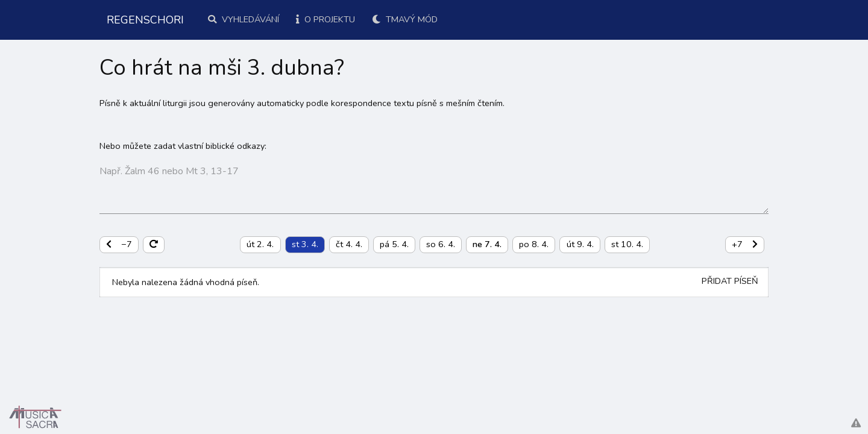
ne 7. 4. (487, 244)
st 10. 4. (627, 244)
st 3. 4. (305, 244)
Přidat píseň (730, 281)
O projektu (325, 19)
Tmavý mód (405, 19)
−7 (119, 244)
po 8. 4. (534, 244)
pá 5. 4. (394, 244)
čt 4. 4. (349, 244)
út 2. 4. (260, 244)
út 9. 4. (580, 244)
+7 (745, 244)
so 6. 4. (441, 244)
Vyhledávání (244, 19)
